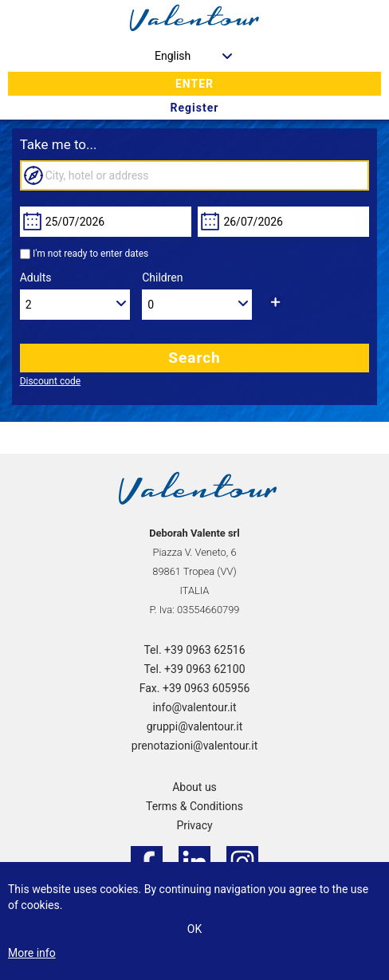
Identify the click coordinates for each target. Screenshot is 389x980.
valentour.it (194, 20)
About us (194, 787)
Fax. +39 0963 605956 (195, 688)
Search (194, 358)
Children (162, 277)
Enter (194, 84)
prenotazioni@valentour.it (194, 746)
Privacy (194, 825)
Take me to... (59, 144)
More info (32, 953)
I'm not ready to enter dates (90, 254)
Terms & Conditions (194, 806)
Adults (36, 277)
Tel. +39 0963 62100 (194, 669)
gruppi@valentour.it (195, 726)
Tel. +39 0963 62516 (194, 650)
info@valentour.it (194, 707)
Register (195, 108)
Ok (194, 929)
